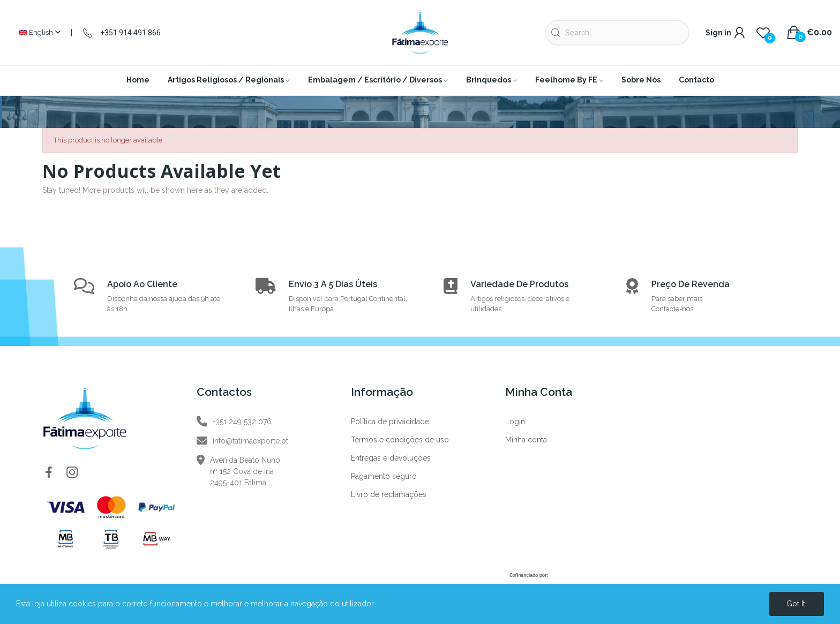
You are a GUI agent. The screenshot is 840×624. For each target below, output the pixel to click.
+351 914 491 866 (130, 33)
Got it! (797, 604)
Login (515, 422)
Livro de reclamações (389, 494)
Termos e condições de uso (400, 440)
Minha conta (526, 440)
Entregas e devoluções (391, 458)
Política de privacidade (390, 422)
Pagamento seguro (384, 476)
